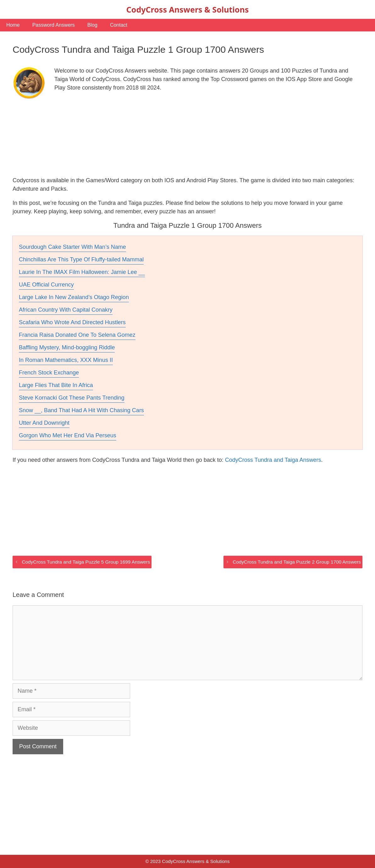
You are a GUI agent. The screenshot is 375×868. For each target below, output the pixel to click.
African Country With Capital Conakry (66, 310)
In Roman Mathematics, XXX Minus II (66, 360)
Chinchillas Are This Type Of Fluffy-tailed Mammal (81, 259)
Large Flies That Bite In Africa (56, 385)
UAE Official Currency (46, 285)
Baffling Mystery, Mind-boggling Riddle (67, 347)
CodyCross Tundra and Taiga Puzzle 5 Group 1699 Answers (86, 562)
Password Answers (54, 25)
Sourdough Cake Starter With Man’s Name (72, 247)
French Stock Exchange (49, 373)
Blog (92, 25)
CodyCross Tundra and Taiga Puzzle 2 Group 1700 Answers (297, 562)
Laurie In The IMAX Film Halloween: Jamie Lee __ (82, 272)
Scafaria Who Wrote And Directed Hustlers (72, 322)
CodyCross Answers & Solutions (187, 9)
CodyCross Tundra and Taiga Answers (273, 460)
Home (13, 25)
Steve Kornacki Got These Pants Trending (72, 398)
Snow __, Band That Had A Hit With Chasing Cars (81, 410)
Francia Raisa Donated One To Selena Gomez (77, 335)
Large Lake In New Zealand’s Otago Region (74, 297)
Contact (119, 25)
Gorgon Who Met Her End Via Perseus (68, 435)
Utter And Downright (44, 423)
